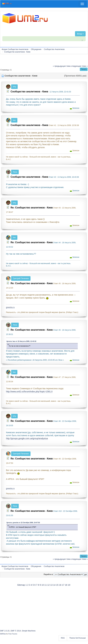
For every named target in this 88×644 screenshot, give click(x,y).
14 (54, 585)
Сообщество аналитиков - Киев (29, 92)
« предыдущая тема (62, 66)
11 (46, 585)
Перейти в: (48, 574)
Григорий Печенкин (21, 278)
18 (66, 585)
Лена (15, 172)
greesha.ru (10, 307)
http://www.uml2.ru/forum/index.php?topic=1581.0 (29, 391)
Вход (80, 34)
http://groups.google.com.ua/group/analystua (27, 438)
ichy (14, 87)
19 (69, 585)
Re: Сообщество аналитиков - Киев (32, 208)
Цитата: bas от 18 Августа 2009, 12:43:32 (21, 341)
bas (14, 120)
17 (63, 585)
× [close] (82, 40)
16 (60, 585)
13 (51, 585)
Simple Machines (29, 631)
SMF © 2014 (16, 631)
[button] (84, 69)
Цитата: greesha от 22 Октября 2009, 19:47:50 (23, 523)
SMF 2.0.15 (5, 631)
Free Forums (13, 634)
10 (43, 585)
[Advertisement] (44, 607)
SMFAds (3, 634)
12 (48, 585)
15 (57, 585)
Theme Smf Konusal (77, 638)
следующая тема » (79, 66)
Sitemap (21, 585)
